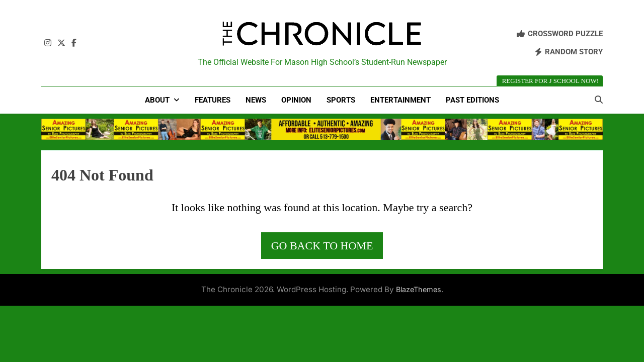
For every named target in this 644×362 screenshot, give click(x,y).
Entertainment (400, 100)
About (157, 100)
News (256, 100)
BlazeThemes (419, 289)
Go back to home (322, 246)
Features (213, 100)
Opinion (296, 100)
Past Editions (472, 100)
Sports (341, 100)
